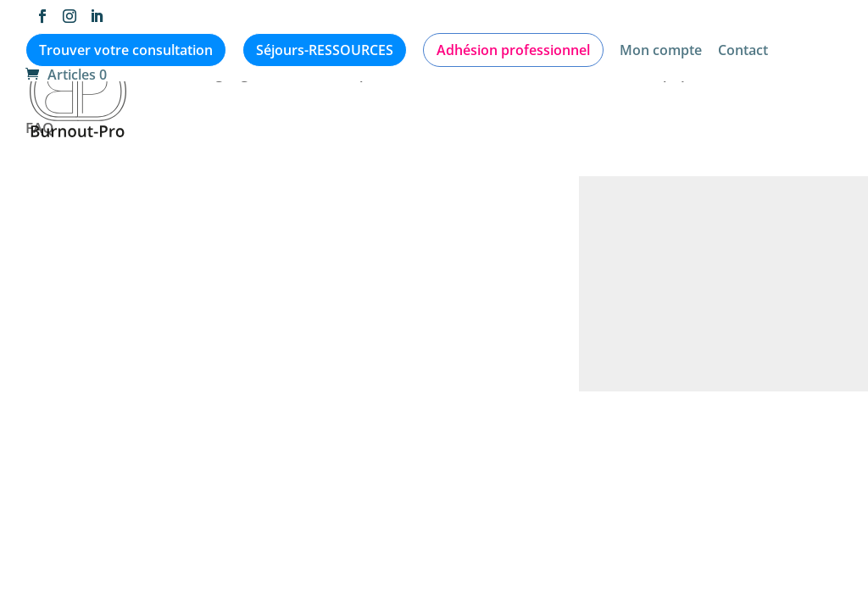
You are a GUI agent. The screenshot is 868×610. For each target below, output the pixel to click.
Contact (743, 51)
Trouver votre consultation (126, 50)
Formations (761, 75)
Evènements (447, 75)
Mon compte (661, 51)
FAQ (39, 130)
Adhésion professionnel (513, 50)
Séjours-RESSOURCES (325, 50)
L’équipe (669, 75)
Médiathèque (334, 75)
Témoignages (218, 75)
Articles (123, 75)
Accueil (50, 75)
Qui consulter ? (565, 75)
